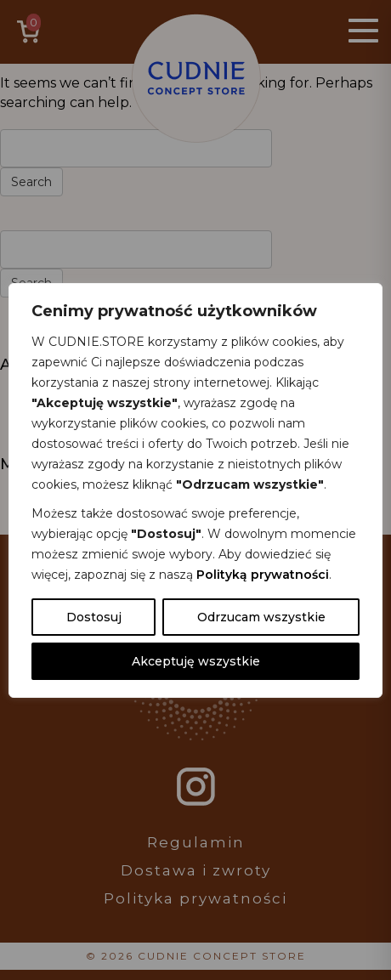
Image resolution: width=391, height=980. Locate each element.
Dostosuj (94, 617)
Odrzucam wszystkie (261, 617)
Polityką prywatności (263, 575)
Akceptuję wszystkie (196, 661)
